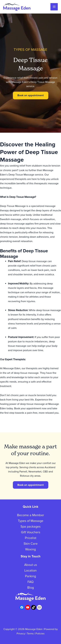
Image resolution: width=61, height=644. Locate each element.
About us (31, 565)
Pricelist (31, 538)
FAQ (30, 582)
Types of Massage (31, 521)
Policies (40, 634)
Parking (30, 576)
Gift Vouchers (31, 532)
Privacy (21, 634)
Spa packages (30, 527)
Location (30, 571)
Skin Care (31, 544)
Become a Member (31, 515)
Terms (30, 634)
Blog (31, 588)
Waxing (30, 549)
